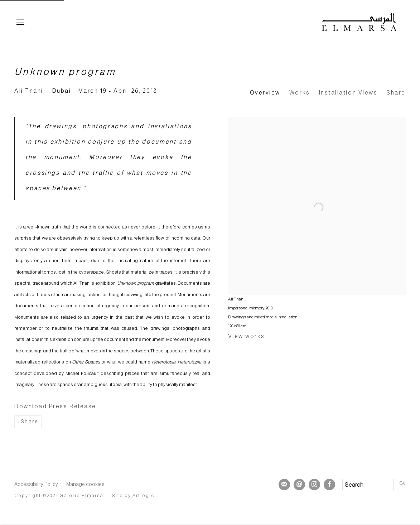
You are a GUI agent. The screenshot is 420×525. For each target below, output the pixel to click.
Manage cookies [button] (85, 484)
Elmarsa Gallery (359, 23)
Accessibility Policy (36, 484)
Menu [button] (20, 23)
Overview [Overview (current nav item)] (265, 93)
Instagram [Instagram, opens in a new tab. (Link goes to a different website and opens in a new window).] (314, 485)
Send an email (299, 485)
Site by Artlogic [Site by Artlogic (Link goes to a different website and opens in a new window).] (133, 496)
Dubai (62, 91)
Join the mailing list (284, 485)
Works (300, 93)
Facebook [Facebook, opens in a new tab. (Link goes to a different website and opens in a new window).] (329, 485)
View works (247, 336)
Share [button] (396, 93)
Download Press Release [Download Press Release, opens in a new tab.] (55, 406)
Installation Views (348, 93)
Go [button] (402, 483)
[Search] (368, 485)
